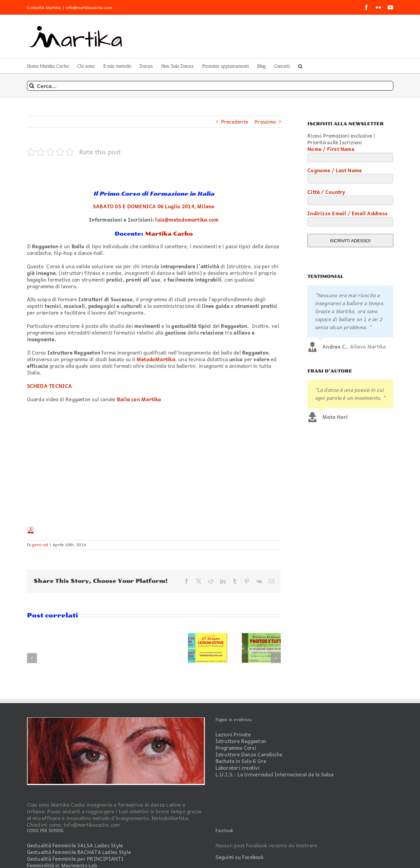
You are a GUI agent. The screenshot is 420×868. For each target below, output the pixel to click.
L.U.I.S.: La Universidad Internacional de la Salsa (274, 775)
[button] (300, 66)
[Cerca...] (210, 86)
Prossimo (265, 122)
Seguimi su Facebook (240, 857)
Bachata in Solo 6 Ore (241, 761)
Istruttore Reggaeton (241, 741)
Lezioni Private (233, 735)
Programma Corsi (236, 748)
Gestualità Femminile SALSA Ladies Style (75, 846)
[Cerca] (32, 86)
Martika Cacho (169, 234)
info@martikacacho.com (89, 7)
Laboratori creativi (237, 768)
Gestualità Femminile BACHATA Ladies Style (79, 852)
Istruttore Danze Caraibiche (249, 755)
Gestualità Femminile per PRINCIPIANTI (75, 859)
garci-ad (40, 544)
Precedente (235, 122)
